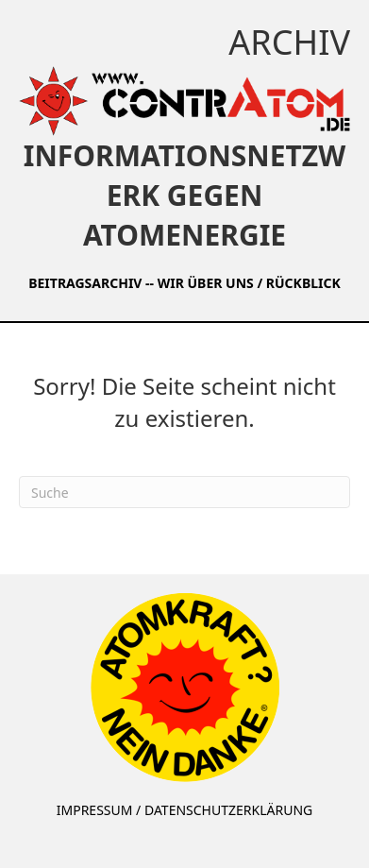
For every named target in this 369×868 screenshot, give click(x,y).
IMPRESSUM (95, 810)
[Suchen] (184, 492)
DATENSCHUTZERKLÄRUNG (228, 810)
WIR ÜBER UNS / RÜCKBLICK (249, 283)
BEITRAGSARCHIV (85, 283)
